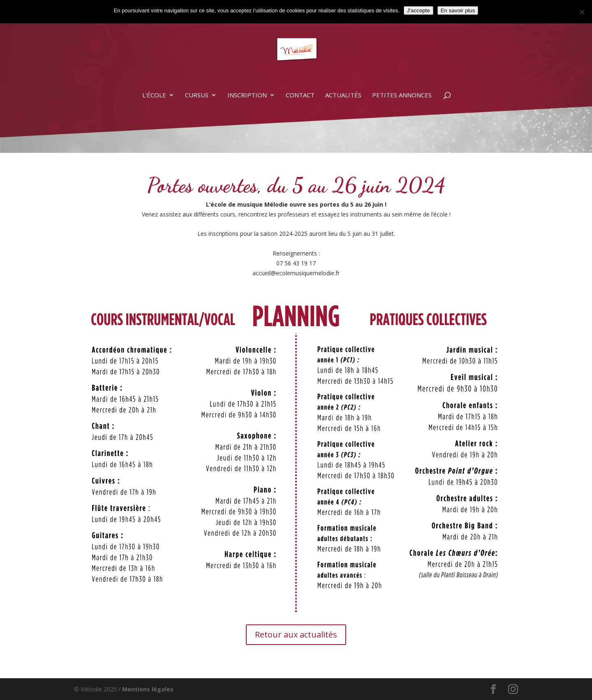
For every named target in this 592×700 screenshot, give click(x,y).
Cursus (197, 96)
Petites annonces (402, 96)
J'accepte (419, 10)
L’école (154, 96)
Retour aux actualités (296, 634)
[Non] (582, 12)
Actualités (343, 96)
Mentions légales (148, 689)
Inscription (247, 96)
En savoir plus (458, 10)
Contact (300, 96)
